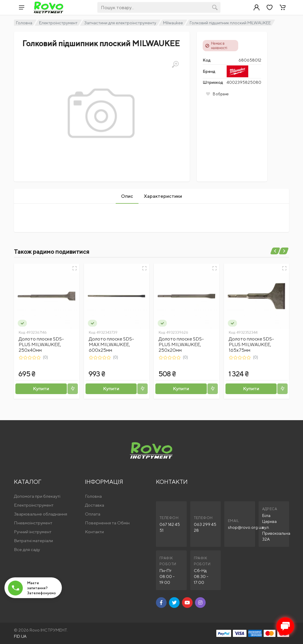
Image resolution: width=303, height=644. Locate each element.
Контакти (94, 532)
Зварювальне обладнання (41, 514)
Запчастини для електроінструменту (120, 23)
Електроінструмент (58, 23)
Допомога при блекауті (37, 496)
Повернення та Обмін (107, 523)
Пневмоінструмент (33, 523)
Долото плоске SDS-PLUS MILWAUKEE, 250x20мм (181, 345)
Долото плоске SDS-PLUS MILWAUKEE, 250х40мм (41, 345)
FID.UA (20, 636)
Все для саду (27, 549)
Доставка (95, 505)
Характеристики (163, 196)
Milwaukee (173, 23)
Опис (127, 196)
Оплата (93, 514)
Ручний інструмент (33, 532)
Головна (24, 23)
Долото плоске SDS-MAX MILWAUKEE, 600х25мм (111, 345)
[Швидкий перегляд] (75, 268)
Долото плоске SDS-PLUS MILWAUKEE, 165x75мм (251, 345)
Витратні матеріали (33, 541)
